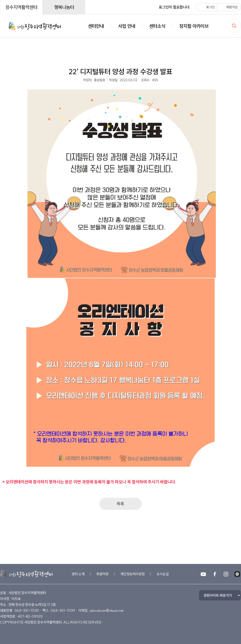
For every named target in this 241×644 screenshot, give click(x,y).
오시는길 (163, 574)
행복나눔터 (64, 7)
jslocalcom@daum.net (107, 610)
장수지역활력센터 (21, 7)
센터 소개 (78, 574)
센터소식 (157, 26)
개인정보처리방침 (133, 574)
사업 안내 (127, 26)
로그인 (207, 7)
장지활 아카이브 (194, 26)
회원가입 (229, 7)
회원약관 (102, 574)
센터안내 (96, 26)
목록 (120, 504)
